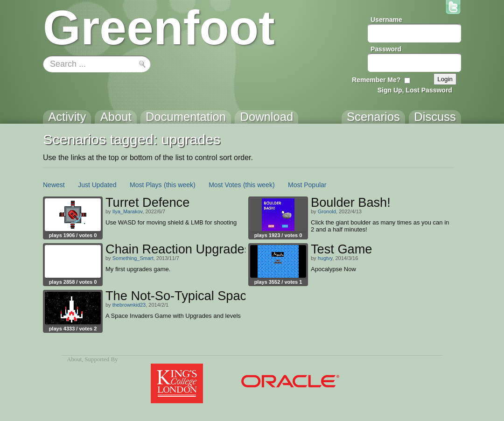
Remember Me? (376, 80)
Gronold (327, 211)
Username (386, 20)
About (74, 359)
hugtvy (325, 258)
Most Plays (146, 185)
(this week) (180, 185)
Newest (54, 185)
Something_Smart (133, 258)
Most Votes (225, 185)
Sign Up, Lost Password (415, 90)
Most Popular (307, 185)
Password (386, 49)
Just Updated (97, 185)
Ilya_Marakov (128, 211)
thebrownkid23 (129, 305)
